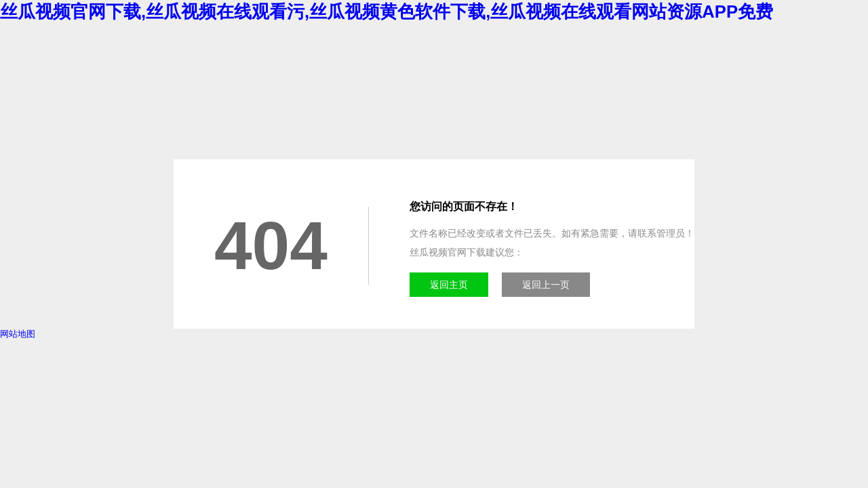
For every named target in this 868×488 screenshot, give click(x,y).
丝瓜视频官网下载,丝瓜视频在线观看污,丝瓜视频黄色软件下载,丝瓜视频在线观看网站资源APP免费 (387, 12)
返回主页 (449, 285)
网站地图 (18, 334)
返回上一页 (546, 285)
